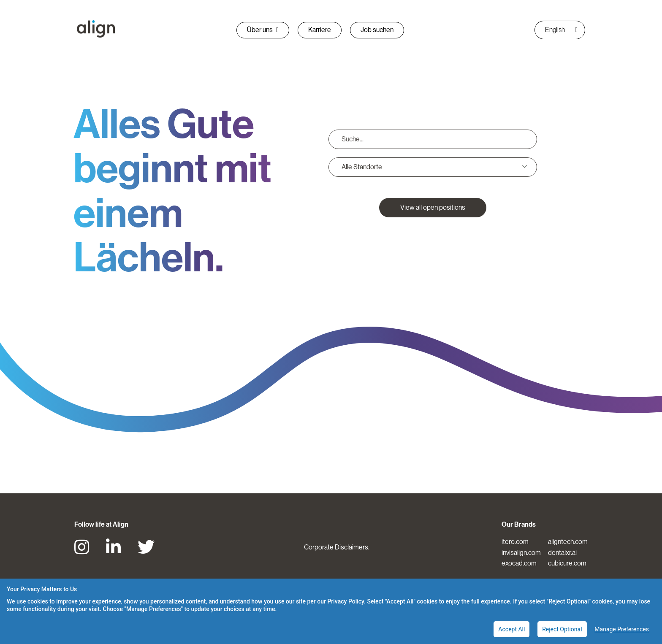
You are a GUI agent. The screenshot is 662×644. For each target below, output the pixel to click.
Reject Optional (562, 629)
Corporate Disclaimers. (337, 547)
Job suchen (377, 30)
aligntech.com (568, 542)
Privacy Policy (346, 601)
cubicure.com (567, 563)
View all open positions (433, 207)
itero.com (515, 542)
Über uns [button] (263, 30)
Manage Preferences (622, 629)
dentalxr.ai (562, 553)
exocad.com (519, 563)
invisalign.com (521, 553)
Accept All (511, 629)
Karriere (320, 30)
